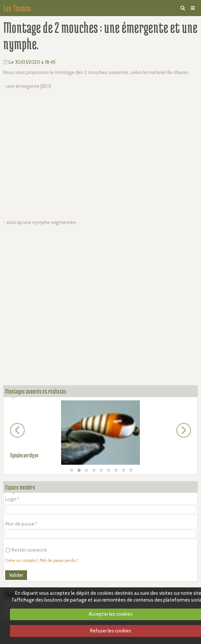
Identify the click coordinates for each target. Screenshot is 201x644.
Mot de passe (20, 524)
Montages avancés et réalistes (36, 391)
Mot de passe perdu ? (59, 560)
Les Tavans (17, 8)
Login (11, 499)
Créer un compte (20, 560)
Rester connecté (26, 550)
